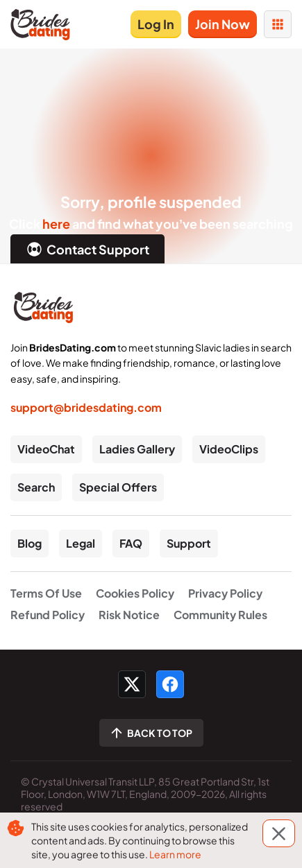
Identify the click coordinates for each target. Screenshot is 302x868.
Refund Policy (48, 615)
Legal (81, 543)
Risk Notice (129, 615)
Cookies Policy (135, 593)
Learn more (175, 854)
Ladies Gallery (137, 449)
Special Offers (118, 487)
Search (36, 487)
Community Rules (220, 615)
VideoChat (46, 449)
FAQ (131, 543)
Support (189, 543)
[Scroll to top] (151, 733)
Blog (30, 543)
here (56, 224)
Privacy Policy (225, 593)
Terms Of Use (46, 593)
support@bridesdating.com (86, 407)
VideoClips (229, 449)
